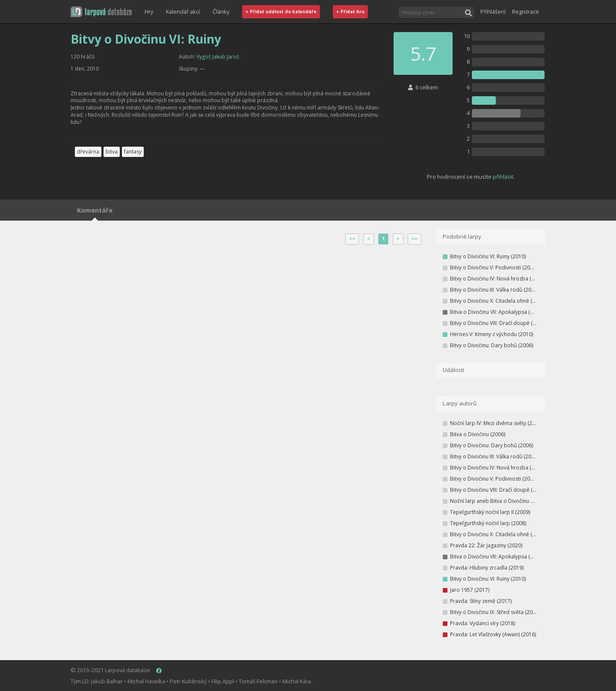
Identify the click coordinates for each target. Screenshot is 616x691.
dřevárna (88, 152)
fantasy (133, 152)
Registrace (526, 12)
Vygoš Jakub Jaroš (218, 57)
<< (352, 239)
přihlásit (503, 177)
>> (415, 239)
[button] (101, 12)
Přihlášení (493, 12)
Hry (149, 12)
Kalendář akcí (183, 12)
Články (221, 12)
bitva (112, 152)
